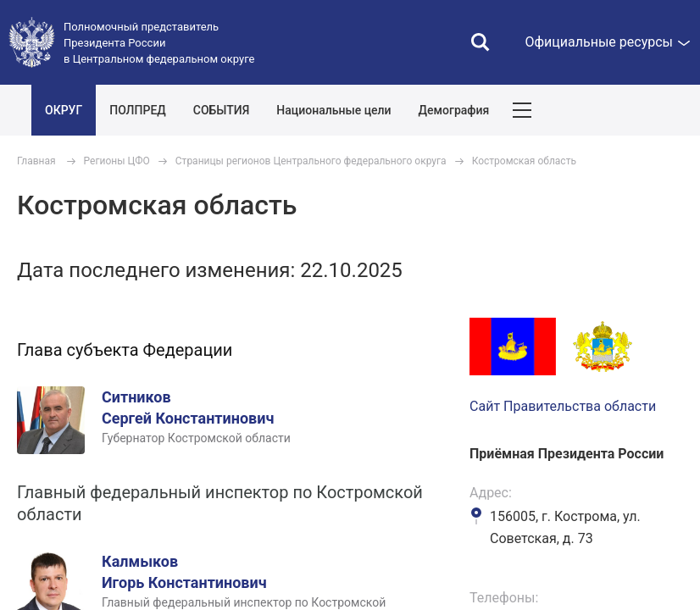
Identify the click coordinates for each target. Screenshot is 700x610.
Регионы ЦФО (117, 161)
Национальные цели (333, 110)
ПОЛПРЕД (138, 110)
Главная (36, 161)
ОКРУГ (64, 110)
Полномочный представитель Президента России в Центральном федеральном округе (159, 43)
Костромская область (524, 161)
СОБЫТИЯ (222, 110)
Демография (454, 110)
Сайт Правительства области (563, 406)
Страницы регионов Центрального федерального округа (311, 161)
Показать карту (636, 110)
